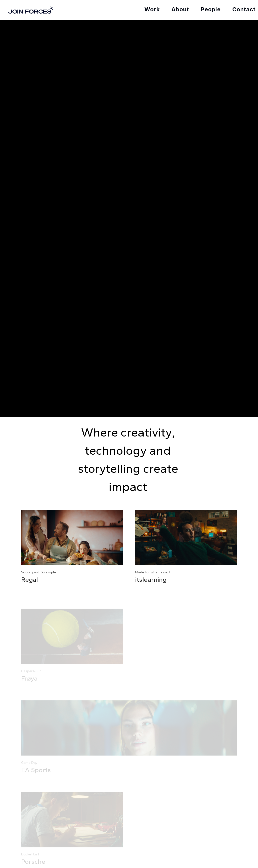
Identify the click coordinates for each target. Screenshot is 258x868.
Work (152, 9)
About (180, 9)
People (211, 9)
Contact (244, 9)
